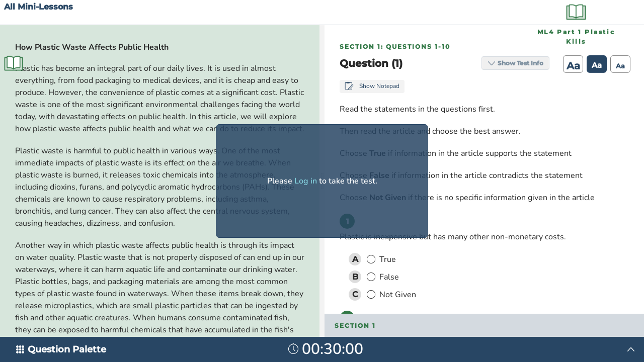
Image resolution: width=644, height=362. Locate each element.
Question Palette (67, 349)
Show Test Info (517, 12)
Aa (570, 15)
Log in (306, 181)
